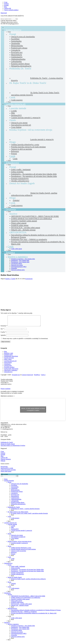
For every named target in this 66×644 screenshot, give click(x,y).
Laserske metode (12, 526)
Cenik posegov (15, 520)
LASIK (13, 528)
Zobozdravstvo (8, 374)
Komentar (4, 328)
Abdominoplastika (16, 501)
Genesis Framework (27, 377)
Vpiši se (43, 377)
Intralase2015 (15, 531)
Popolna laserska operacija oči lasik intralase (23, 551)
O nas (2, 453)
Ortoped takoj (8, 368)
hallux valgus (8, 361)
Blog (5, 354)
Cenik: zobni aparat (16, 620)
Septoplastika (15, 489)
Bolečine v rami (9, 355)
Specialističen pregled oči (18, 539)
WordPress (37, 377)
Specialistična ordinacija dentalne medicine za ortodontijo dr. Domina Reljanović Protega (36, 612)
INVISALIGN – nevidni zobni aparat (21, 606)
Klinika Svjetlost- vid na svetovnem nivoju (20, 543)
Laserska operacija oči (10, 363)
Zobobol (13, 586)
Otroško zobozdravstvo (18, 576)
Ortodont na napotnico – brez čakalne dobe (23, 628)
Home (6, 481)
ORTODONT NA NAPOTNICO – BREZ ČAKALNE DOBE (28, 598)
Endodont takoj (8, 357)
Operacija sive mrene (17, 537)
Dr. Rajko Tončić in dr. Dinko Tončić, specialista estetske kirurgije (29, 515)
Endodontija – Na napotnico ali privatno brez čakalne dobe (27, 572)
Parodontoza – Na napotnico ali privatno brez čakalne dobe (27, 573)
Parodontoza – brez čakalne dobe (20, 631)
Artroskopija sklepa (17, 632)
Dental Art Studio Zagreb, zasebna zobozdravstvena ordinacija (28, 581)
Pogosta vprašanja (6, 461)
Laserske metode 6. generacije (19, 545)
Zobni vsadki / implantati (18, 568)
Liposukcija (14, 495)
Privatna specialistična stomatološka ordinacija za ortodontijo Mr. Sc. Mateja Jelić (34, 615)
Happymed (4, 13)
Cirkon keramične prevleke (8, 472)
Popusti (13, 556)
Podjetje (3, 455)
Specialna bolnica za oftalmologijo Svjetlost (13, 448)
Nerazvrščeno (8, 365)
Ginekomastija (15, 500)
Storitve (10, 597)
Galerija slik (4, 460)
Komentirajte (29, 279)
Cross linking (15, 540)
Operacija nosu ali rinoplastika (20, 486)
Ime (2, 331)
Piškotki (3, 463)
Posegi (9, 484)
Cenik (9, 519)
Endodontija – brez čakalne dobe (20, 629)
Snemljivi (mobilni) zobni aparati (20, 601)
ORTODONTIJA (12, 611)
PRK (12, 529)
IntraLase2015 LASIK (7, 470)
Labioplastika (15, 503)
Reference (14, 554)
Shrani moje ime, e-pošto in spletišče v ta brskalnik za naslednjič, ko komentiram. (25, 341)
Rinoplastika (4, 469)
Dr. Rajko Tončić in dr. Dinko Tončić (18, 514)
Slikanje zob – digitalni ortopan (20, 607)
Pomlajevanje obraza (17, 494)
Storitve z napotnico (13, 626)
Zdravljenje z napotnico (11, 372)
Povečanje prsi (15, 497)
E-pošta (3, 334)
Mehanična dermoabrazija (18, 506)
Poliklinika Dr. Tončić (7, 444)
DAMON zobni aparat (17, 604)
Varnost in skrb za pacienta (19, 553)
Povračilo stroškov (9, 369)
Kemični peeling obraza (18, 504)
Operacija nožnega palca (18, 639)
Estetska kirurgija (9, 360)
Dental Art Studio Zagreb (8, 446)
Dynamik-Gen (16, 377)
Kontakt (3, 457)
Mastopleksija (15, 498)
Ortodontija (7, 366)
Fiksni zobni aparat (6, 473)
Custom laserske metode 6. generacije (22, 533)
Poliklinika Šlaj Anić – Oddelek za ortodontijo (24, 614)
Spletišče (3, 337)
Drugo (9, 548)
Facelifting (14, 487)
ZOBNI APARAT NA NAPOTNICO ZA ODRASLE (26, 600)
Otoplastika (14, 490)
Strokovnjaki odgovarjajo (11, 371)
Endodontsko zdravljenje (11, 358)
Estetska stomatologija (17, 575)
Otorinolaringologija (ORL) (19, 636)
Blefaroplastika (15, 492)
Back (12, 508)
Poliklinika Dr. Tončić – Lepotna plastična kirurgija (25, 511)
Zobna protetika (15, 570)
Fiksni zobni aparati (17, 603)
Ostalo (9, 536)
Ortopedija (14, 637)
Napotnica (7, 625)
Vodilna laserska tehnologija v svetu (21, 550)
